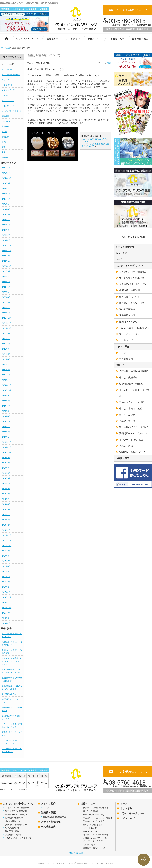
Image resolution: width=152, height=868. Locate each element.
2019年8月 (6, 463)
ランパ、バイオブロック (12, 111)
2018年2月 (6, 525)
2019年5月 (6, 478)
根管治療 (5, 137)
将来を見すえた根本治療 (16, 811)
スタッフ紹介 (74, 38)
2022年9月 (6, 271)
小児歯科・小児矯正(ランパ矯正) (97, 818)
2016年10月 (7, 608)
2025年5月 (6, 204)
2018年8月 (6, 494)
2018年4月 (6, 515)
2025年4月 (6, 209)
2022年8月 (6, 277)
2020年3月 (6, 427)
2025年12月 (7, 173)
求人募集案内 (48, 827)
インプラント (7, 70)
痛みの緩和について (14, 821)
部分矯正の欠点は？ (10, 694)
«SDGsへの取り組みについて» (19, 838)
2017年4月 (6, 577)
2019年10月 (7, 452)
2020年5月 (6, 416)
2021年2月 (6, 370)
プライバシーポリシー (132, 813)
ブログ (46, 808)
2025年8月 (6, 189)
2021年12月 (7, 318)
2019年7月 (6, 468)
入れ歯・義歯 (89, 845)
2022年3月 (6, 302)
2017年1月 (6, 592)
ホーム (5, 38)
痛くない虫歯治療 (91, 811)
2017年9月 (6, 551)
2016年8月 (6, 618)
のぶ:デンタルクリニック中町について (25, 38)
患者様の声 (52, 38)
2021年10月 (7, 328)
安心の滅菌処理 (12, 828)
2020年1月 (6, 437)
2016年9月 (6, 613)
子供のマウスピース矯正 (94, 821)
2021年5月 (6, 354)
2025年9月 (6, 183)
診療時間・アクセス (14, 835)
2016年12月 (7, 597)
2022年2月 (6, 308)
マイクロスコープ (9, 106)
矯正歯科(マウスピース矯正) (95, 835)
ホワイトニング (8, 101)
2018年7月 (6, 499)
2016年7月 (6, 623)
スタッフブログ (8, 90)
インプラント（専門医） (94, 841)
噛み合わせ (6, 121)
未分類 (4, 132)
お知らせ (5, 80)
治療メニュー (96, 38)
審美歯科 (5, 126)
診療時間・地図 (140, 38)
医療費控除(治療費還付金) (55, 817)
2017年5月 (6, 572)
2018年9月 (6, 489)
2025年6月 (6, 199)
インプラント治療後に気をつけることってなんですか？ (12, 661)
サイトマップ (127, 818)
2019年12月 (7, 442)
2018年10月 (7, 484)
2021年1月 (6, 375)
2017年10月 (7, 546)
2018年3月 (6, 520)
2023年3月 (6, 256)
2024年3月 (6, 230)
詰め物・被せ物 (90, 831)
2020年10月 (7, 390)
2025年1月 (6, 225)
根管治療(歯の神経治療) (93, 815)
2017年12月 (7, 535)
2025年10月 (7, 178)
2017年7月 (6, 561)
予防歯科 (5, 116)
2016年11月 (7, 603)
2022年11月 (7, 261)
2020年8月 (6, 401)
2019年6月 (6, 473)
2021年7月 (6, 344)
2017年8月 (6, 556)
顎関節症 (5, 158)
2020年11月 (7, 385)
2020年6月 (6, 411)
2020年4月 (6, 421)
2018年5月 (6, 509)
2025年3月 (6, 214)
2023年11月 (7, 251)
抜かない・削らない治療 (16, 825)
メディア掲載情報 (125, 247)
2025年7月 (6, 194)
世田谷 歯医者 (76, 853)
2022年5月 (6, 292)
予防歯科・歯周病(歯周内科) (95, 808)
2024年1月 (6, 240)
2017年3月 (6, 582)
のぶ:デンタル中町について (130, 266)
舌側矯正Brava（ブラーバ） (95, 838)
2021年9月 (6, 333)
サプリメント (7, 85)
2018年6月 (6, 504)
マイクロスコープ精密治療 (17, 808)
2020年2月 (6, 432)
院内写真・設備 (12, 831)
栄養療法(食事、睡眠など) (17, 815)
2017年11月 (7, 540)
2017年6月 (6, 566)
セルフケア (6, 95)
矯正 (3, 147)
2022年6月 (6, 287)
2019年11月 (7, 447)
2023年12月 (7, 245)
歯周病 (4, 142)
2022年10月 (7, 266)
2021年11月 (7, 323)
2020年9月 (6, 396)
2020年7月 (6, 406)
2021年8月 (6, 339)
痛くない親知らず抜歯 (93, 825)
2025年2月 (6, 220)
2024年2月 (6, 235)
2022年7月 (6, 282)
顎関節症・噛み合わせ (94, 848)
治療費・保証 (117, 38)
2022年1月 (6, 313)
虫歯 (3, 152)
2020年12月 (7, 380)
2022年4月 (6, 297)
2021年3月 (6, 365)
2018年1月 (6, 530)
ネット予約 (121, 253)
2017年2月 (6, 587)
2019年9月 (6, 458)
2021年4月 (6, 359)
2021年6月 (6, 349)
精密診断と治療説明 (14, 818)
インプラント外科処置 (11, 75)
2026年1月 (6, 168)
